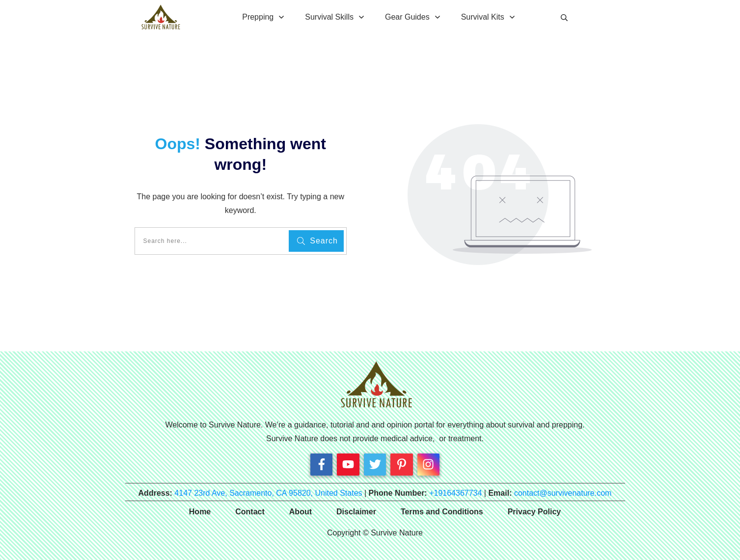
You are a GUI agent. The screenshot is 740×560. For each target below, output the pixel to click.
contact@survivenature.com (563, 493)
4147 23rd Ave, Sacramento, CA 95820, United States (268, 493)
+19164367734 (455, 493)
